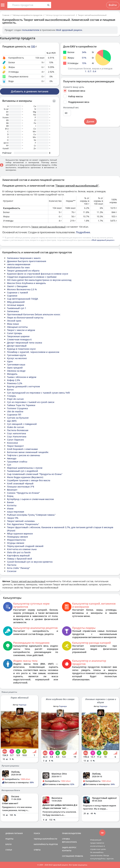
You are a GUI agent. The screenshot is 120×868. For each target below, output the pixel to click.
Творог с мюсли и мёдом (21, 330)
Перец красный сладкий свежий (25, 546)
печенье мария (16, 305)
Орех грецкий (15, 368)
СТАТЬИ (9, 850)
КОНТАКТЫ (67, 851)
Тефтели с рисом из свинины (24, 455)
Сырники (12, 296)
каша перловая (16, 512)
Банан (10, 502)
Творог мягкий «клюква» (21, 521)
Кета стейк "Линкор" (19, 568)
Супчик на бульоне (18, 418)
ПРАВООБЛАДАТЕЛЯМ (71, 833)
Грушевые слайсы (17, 462)
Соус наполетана (16, 433)
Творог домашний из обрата (23, 271)
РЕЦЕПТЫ (9, 839)
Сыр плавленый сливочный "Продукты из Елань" (35, 474)
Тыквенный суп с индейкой (22, 471)
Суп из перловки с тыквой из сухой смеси (31, 402)
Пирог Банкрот (15, 446)
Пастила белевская (18, 430)
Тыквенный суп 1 (17, 308)
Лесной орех (14, 321)
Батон (10, 390)
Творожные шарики (18, 336)
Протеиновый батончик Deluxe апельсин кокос (34, 314)
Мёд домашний (16, 302)
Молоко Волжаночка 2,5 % (22, 289)
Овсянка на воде (16, 371)
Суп (9, 465)
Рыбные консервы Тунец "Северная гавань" (31, 515)
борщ (10, 496)
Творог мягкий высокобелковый (92, 15)
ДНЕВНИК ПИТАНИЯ (14, 833)
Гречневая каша (16, 364)
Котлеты (12, 505)
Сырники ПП (14, 415)
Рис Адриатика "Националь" (23, 524)
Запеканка (13, 311)
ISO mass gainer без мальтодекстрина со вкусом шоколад (39, 280)
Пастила (12, 565)
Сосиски (12, 571)
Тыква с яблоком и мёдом (22, 377)
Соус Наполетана (17, 437)
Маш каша (13, 324)
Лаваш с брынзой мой (20, 559)
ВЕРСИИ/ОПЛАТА (69, 842)
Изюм (10, 509)
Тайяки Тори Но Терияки (21, 405)
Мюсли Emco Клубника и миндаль (26, 283)
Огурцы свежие (16, 543)
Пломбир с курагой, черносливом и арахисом (33, 352)
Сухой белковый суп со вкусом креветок (30, 562)
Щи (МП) (12, 421)
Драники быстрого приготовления (27, 261)
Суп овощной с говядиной (22, 424)
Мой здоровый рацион (69, 30)
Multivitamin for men (18, 267)
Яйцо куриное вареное (20, 534)
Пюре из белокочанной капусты (25, 318)
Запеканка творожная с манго (24, 258)
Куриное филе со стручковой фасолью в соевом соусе (38, 274)
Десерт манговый (17, 346)
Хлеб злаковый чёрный (20, 483)
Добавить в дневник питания (30, 91)
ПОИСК (37, 833)
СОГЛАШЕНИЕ (68, 856)
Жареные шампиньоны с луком (25, 468)
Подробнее (83, 232)
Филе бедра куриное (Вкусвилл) (25, 477)
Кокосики (12, 443)
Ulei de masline (15, 411)
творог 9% (13, 518)
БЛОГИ (9, 844)
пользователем (31, 30)
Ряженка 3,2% (15, 383)
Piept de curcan (15, 399)
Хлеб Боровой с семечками (22, 449)
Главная (6, 15)
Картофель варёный (18, 555)
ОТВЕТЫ (37, 850)
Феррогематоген (16, 540)
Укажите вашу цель (74, 87)
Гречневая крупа (16, 355)
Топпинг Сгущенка (17, 408)
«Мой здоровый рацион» (103, 240)
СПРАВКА (66, 839)
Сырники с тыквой (17, 292)
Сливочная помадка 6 (19, 339)
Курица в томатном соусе (21, 349)
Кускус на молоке (17, 358)
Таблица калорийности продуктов (27, 15)
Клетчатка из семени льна (22, 549)
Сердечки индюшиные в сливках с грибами (32, 277)
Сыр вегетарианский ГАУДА (22, 299)
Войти (113, 5)
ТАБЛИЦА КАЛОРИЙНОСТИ (45, 839)
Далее (90, 121)
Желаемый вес (71, 108)
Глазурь (11, 396)
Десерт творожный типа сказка (25, 343)
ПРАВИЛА (79, 856)
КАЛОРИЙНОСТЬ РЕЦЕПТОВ (46, 844)
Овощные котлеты (17, 327)
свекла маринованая (19, 264)
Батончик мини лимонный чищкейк (28, 452)
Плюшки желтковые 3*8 (21, 487)
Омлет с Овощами (17, 286)
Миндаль (12, 374)
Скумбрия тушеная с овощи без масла (29, 480)
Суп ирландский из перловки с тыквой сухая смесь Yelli (38, 393)
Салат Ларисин (15, 440)
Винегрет (12, 490)
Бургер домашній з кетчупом (23, 386)
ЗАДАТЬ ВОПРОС (69, 847)
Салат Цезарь (15, 333)
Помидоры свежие (17, 537)
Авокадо (12, 458)
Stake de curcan (16, 427)
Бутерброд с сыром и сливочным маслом (30, 499)
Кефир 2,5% (14, 380)
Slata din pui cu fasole (19, 552)
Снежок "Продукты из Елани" (23, 493)
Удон (10, 361)
